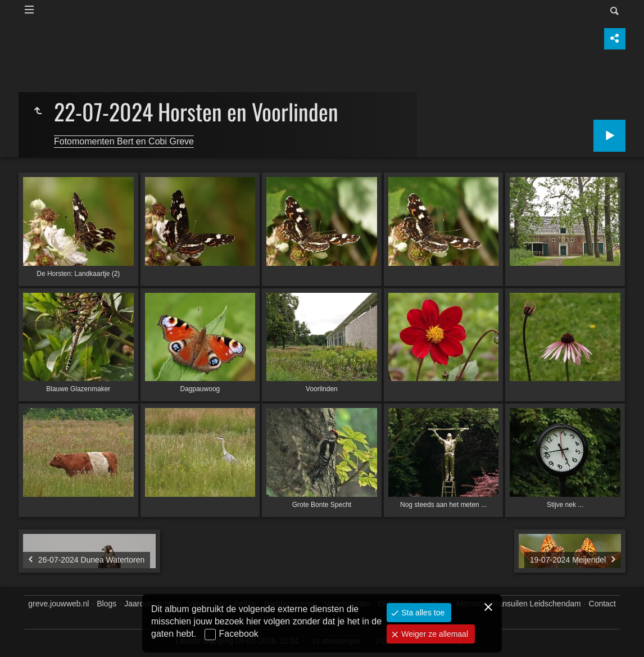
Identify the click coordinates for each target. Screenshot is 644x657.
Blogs (106, 604)
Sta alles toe (422, 613)
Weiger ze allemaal (434, 634)
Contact (602, 604)
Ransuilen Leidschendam (536, 604)
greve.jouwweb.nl (58, 604)
